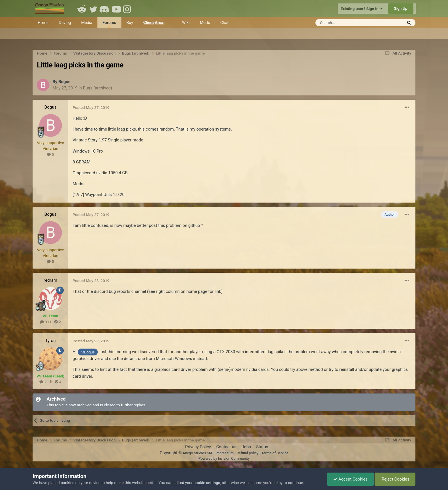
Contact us (226, 447)
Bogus (64, 82)
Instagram (128, 9)
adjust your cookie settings (197, 483)
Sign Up (401, 8)
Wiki (186, 23)
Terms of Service (275, 453)
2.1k (46, 382)
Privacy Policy (198, 447)
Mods (205, 23)
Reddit (82, 9)
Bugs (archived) (97, 88)
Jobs (246, 447)
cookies (68, 483)
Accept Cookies (350, 479)
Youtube (116, 9)
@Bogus (88, 352)
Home (43, 23)
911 (46, 322)
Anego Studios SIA (197, 453)
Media (87, 23)
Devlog (65, 23)
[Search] (345, 23)
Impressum (224, 453)
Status (262, 447)
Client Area (153, 23)
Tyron (50, 341)
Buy (130, 23)
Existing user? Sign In (362, 9)
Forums (109, 24)
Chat (224, 23)
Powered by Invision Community (224, 458)
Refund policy (247, 453)
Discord (105, 9)
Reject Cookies (395, 479)
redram (50, 280)
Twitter (93, 9)
